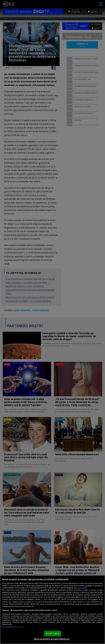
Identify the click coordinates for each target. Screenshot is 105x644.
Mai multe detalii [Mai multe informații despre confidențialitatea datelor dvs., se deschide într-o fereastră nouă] (80, 588)
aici (42, 599)
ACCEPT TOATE (52, 633)
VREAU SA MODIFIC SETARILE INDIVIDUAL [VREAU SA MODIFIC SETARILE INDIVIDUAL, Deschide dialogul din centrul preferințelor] (52, 639)
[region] (52, 610)
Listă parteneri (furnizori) (13, 627)
